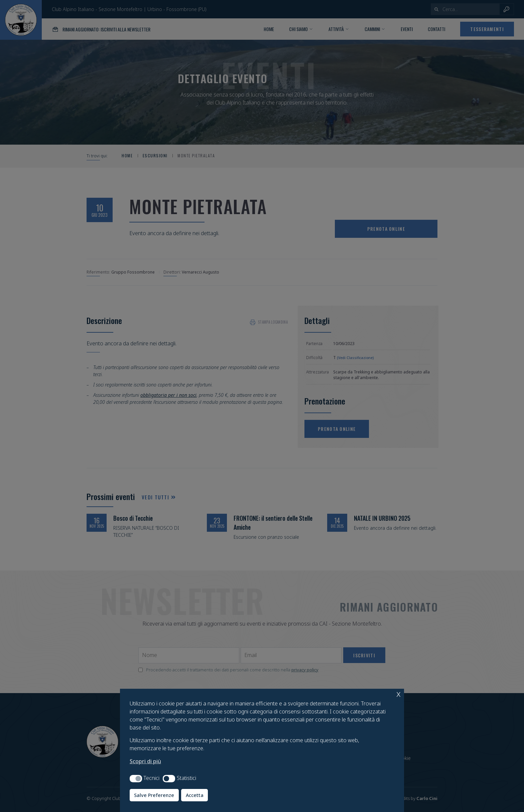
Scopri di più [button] (145, 761)
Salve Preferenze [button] (154, 795)
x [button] (399, 694)
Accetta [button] (195, 795)
